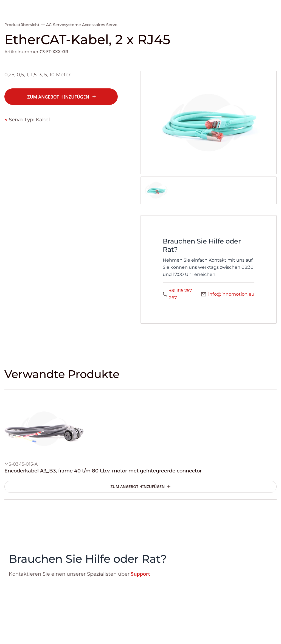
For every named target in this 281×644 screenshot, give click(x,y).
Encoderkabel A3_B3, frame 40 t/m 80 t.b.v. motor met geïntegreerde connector (103, 471)
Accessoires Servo (100, 25)
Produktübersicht (22, 25)
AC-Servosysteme (64, 25)
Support (140, 574)
